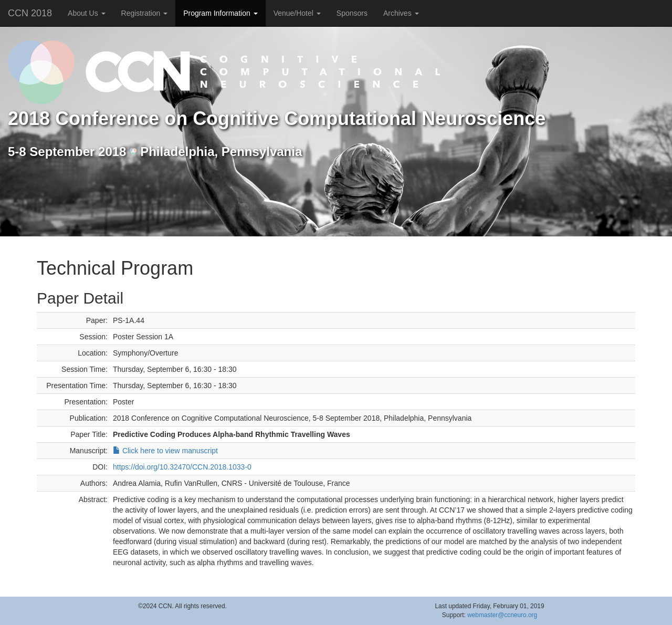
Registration (145, 13)
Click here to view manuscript (165, 451)
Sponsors (352, 13)
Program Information (220, 13)
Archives (401, 13)
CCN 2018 (30, 13)
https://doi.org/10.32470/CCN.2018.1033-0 (182, 467)
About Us (86, 13)
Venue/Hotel (297, 13)
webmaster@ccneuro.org (502, 615)
